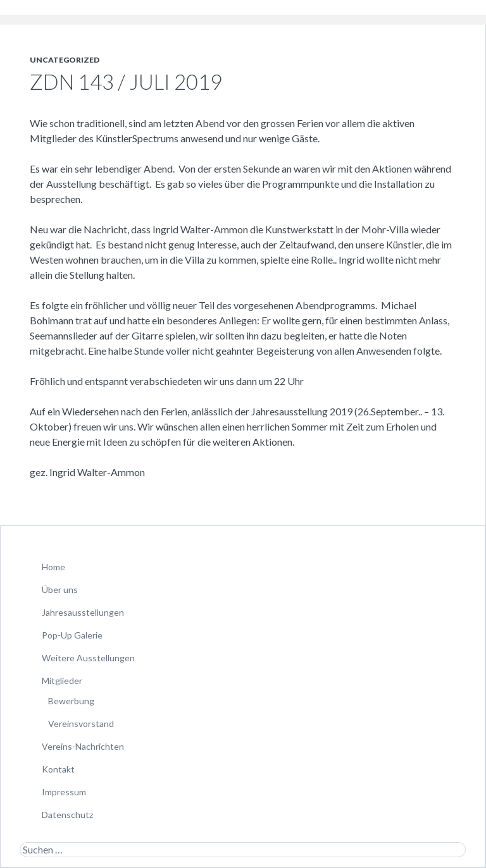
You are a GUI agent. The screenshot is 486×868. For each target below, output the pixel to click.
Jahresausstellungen (83, 612)
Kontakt (58, 769)
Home (53, 567)
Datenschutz (67, 815)
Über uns (60, 590)
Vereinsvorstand (81, 724)
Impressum (64, 792)
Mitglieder (62, 681)
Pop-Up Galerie (72, 635)
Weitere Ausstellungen (88, 658)
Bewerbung (71, 701)
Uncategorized (65, 60)
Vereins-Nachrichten (83, 746)
